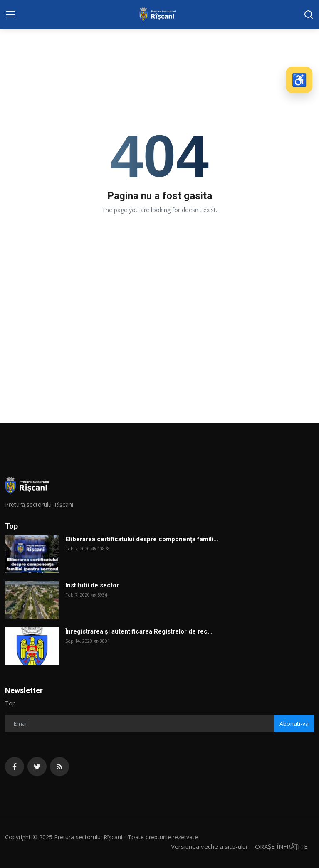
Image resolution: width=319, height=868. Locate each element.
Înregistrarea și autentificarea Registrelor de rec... (139, 631)
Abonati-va (294, 724)
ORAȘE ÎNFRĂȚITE (281, 846)
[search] (309, 15)
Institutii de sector (92, 585)
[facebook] (15, 767)
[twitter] (37, 767)
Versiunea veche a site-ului (209, 846)
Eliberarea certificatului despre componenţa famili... (142, 539)
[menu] (10, 15)
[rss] (59, 767)
